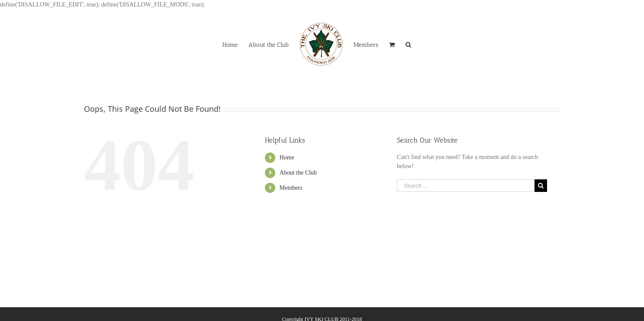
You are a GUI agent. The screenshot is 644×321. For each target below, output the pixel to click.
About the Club (298, 173)
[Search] (408, 44)
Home (287, 157)
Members (291, 188)
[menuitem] (230, 44)
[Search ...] (466, 186)
